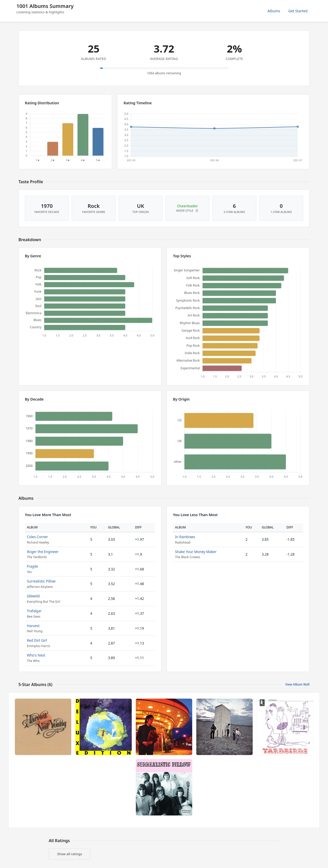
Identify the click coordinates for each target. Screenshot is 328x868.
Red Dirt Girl (37, 640)
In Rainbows (185, 537)
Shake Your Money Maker (196, 552)
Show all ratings (70, 854)
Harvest (33, 626)
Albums (274, 11)
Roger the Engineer (43, 552)
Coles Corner (37, 537)
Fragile (32, 566)
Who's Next (36, 655)
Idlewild (33, 596)
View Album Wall (297, 684)
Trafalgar (34, 611)
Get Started (298, 11)
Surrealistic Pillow (41, 581)
